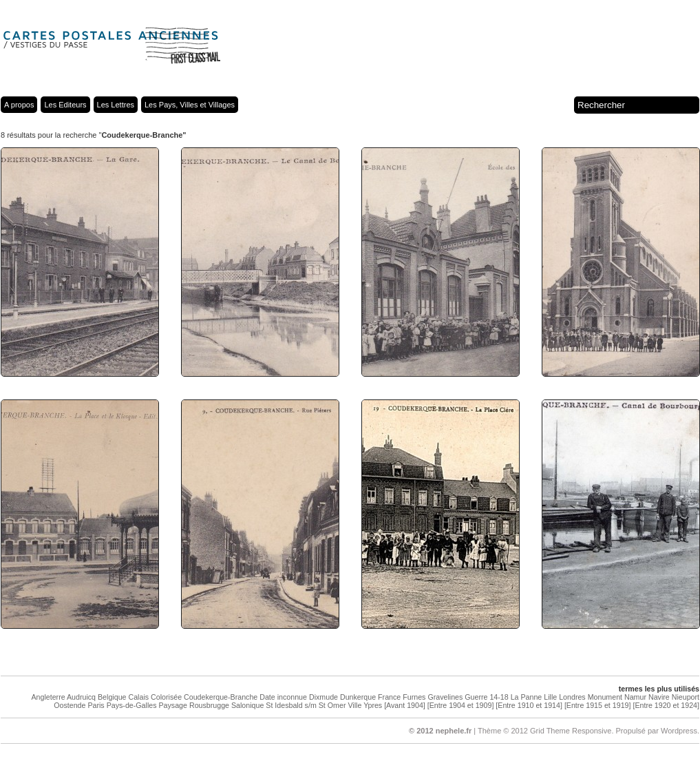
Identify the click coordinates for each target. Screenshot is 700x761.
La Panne (527, 697)
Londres (572, 697)
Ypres (373, 705)
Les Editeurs (65, 105)
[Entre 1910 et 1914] (529, 705)
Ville (354, 705)
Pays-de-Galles (132, 705)
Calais (138, 697)
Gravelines (445, 697)
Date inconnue (283, 697)
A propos (19, 105)
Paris (96, 705)
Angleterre (48, 697)
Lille (550, 697)
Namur (635, 697)
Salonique (247, 705)
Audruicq (81, 697)
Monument (605, 697)
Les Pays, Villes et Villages (190, 105)
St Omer (332, 705)
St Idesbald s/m (291, 705)
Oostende (70, 705)
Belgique (112, 697)
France (389, 697)
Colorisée (166, 697)
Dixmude (324, 697)
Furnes (414, 697)
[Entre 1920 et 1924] (666, 705)
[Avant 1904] (405, 705)
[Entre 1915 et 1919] (598, 705)
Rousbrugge (209, 705)
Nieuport (686, 697)
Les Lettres (116, 105)
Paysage (172, 705)
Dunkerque (358, 697)
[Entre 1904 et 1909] (461, 705)
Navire (659, 697)
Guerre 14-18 (486, 697)
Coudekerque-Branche (221, 697)
